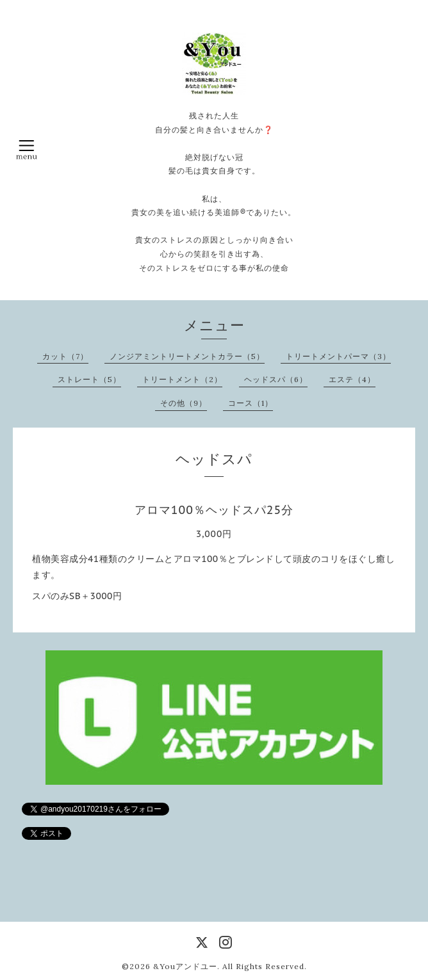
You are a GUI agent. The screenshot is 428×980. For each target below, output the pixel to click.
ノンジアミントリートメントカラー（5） (187, 356)
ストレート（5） (89, 379)
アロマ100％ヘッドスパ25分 (214, 510)
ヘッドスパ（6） (276, 379)
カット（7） (65, 356)
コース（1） (251, 403)
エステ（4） (352, 379)
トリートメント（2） (182, 379)
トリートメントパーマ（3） (338, 356)
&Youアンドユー (185, 966)
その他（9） (184, 403)
